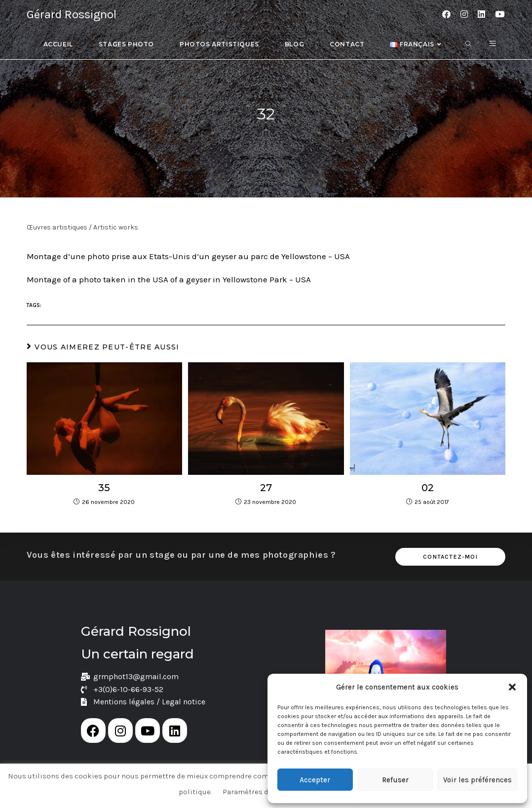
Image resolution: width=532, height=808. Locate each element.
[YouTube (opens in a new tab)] (500, 14)
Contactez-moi (450, 557)
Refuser (395, 780)
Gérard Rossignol (72, 14)
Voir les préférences (477, 780)
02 (428, 488)
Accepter (315, 780)
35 (104, 488)
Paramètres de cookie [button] (260, 792)
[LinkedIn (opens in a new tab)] (481, 14)
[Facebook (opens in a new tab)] (446, 14)
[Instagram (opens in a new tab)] (464, 14)
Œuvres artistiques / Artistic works (82, 227)
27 (266, 488)
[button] (512, 687)
